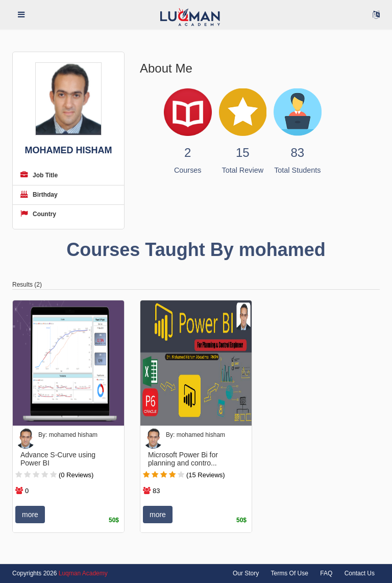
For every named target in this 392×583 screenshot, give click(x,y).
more (30, 515)
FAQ (326, 573)
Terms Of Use (290, 573)
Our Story (246, 573)
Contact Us (360, 573)
